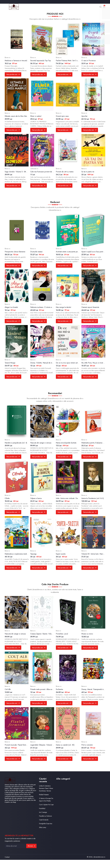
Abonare (31, 854)
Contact (7, 865)
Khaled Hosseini (44, 798)
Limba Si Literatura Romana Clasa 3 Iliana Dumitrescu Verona (45, 790)
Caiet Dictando (44, 828)
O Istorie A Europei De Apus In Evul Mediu (46, 804)
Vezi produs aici (13, 75)
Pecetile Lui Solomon (46, 824)
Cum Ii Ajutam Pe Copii (45, 812)
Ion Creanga (43, 820)
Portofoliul (42, 817)
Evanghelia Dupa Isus (46, 832)
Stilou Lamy (43, 836)
